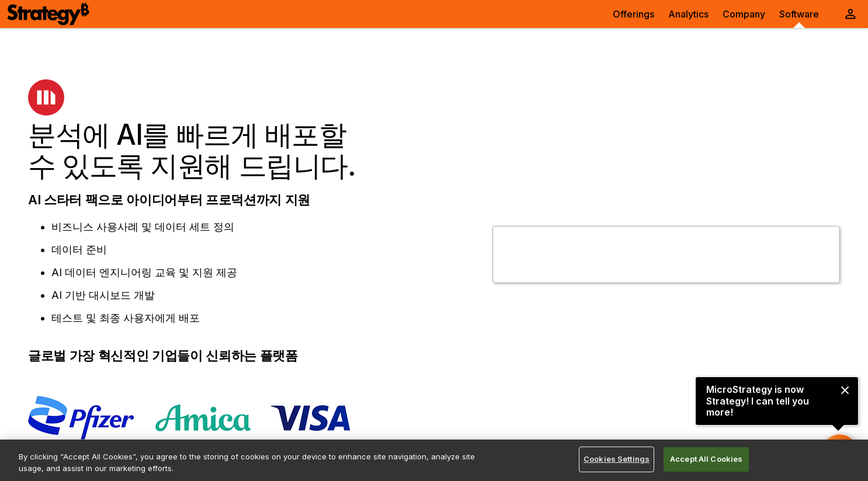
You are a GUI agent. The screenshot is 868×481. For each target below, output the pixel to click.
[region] (434, 460)
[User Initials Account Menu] (850, 14)
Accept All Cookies (706, 459)
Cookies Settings (617, 459)
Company (744, 14)
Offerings (633, 14)
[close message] (845, 390)
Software (799, 14)
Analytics (688, 14)
